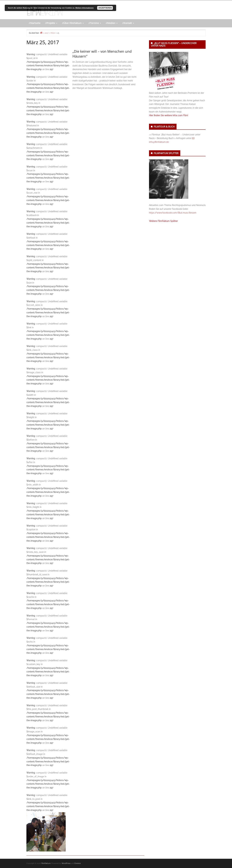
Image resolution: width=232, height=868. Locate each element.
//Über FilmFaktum (73, 23)
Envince (78, 863)
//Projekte (51, 23)
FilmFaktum (46, 863)
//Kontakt (128, 23)
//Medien (112, 23)
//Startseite (35, 23)
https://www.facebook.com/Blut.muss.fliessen (173, 213)
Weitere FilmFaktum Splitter (163, 221)
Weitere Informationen (84, 8)
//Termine (95, 23)
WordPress (66, 863)
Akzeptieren (105, 8)
